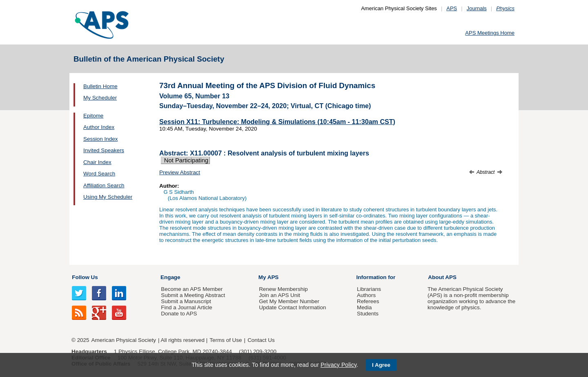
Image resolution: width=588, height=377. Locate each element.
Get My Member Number (289, 301)
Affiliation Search (104, 185)
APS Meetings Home (490, 33)
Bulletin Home (100, 86)
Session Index (100, 139)
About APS (442, 277)
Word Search (99, 174)
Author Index (99, 127)
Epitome (93, 116)
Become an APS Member (192, 289)
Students (368, 314)
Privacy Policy (339, 365)
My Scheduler (100, 98)
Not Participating (185, 160)
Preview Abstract (180, 172)
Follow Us (85, 277)
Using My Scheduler (108, 197)
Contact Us (261, 340)
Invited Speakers (104, 150)
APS (452, 8)
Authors (366, 295)
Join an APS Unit (280, 295)
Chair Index (97, 162)
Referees (368, 301)
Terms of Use (226, 340)
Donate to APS (179, 314)
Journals (477, 8)
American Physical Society (124, 340)
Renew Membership (283, 289)
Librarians (369, 289)
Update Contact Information (292, 307)
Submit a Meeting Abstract (193, 295)
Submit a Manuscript (186, 301)
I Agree (381, 365)
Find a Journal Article (186, 307)
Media (364, 307)
